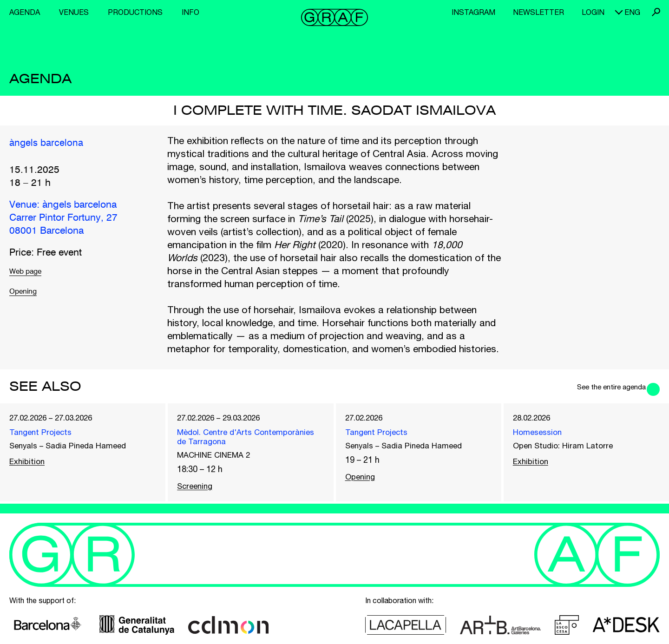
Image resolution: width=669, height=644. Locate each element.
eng (632, 12)
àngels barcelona (52, 143)
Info (190, 12)
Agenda (25, 12)
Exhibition (30, 468)
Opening (28, 295)
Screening (199, 495)
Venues (74, 12)
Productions (135, 12)
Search (656, 12)
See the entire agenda (593, 386)
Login (593, 12)
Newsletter (538, 12)
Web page (31, 273)
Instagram (473, 12)
